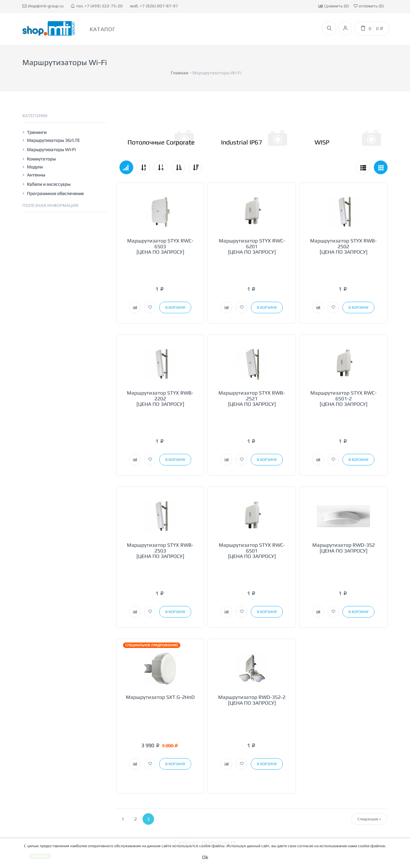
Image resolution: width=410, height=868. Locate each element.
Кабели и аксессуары (49, 173)
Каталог (102, 29)
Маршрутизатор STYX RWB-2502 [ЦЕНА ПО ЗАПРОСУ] (343, 235)
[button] (135, 268)
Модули (35, 156)
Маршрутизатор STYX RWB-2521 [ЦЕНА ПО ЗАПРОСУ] (252, 359)
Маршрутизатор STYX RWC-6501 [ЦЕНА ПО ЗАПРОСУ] (252, 483)
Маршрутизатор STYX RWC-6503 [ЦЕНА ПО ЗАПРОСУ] (160, 235)
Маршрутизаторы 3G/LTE (53, 129)
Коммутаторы (41, 148)
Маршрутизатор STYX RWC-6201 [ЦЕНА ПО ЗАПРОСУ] (252, 235)
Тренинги (37, 121)
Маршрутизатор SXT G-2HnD (160, 601)
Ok (205, 857)
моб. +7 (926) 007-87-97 (154, 6)
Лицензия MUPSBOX (67, 765)
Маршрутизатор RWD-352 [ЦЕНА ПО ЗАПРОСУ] (344, 480)
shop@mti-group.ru (43, 6)
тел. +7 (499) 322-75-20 (97, 6)
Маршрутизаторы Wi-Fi (51, 138)
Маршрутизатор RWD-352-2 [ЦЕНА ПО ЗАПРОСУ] (252, 604)
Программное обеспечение (55, 182)
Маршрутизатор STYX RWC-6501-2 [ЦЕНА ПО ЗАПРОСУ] (344, 359)
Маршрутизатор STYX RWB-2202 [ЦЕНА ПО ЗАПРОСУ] (160, 359)
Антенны (36, 164)
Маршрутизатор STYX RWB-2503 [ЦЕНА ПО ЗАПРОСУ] (160, 483)
